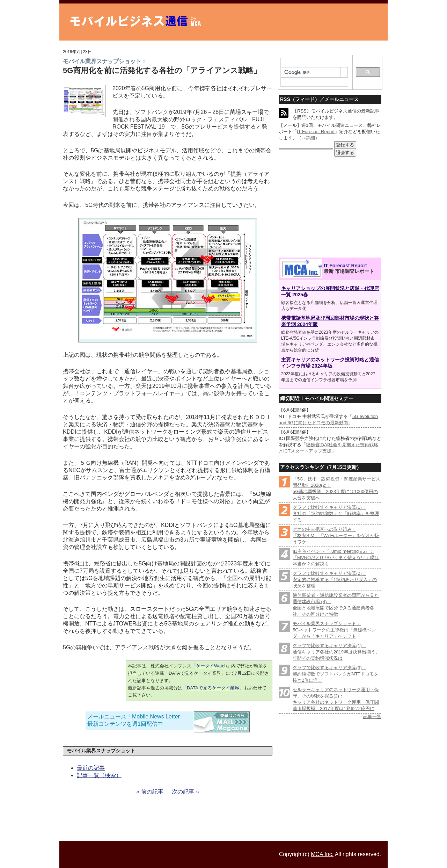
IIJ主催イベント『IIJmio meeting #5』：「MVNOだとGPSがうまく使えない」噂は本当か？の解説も (336, 558)
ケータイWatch (211, 666)
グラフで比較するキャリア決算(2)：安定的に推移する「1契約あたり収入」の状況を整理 (335, 580)
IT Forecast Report (316, 132)
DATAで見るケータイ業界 (213, 688)
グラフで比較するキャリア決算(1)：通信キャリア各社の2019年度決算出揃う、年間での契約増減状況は (336, 652)
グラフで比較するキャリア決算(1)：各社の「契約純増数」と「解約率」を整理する (336, 513)
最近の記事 (91, 768)
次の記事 (183, 792)
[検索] (311, 73)
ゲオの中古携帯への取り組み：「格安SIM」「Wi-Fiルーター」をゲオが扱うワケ (336, 536)
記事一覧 (372, 717)
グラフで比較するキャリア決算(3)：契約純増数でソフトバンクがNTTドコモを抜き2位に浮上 (336, 674)
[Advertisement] (330, 207)
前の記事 (152, 792)
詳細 (310, 138)
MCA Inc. (322, 854)
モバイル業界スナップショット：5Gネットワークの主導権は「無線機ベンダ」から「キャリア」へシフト (334, 630)
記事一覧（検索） (99, 775)
